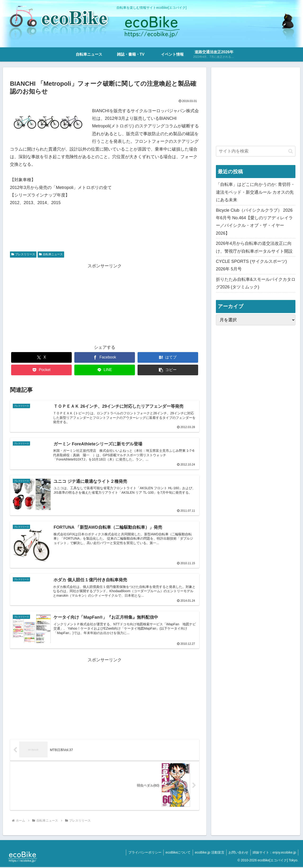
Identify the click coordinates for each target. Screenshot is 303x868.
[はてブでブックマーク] (168, 357)
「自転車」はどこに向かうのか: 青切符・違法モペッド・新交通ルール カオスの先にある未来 (255, 192)
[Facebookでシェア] (105, 357)
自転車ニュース (51, 254)
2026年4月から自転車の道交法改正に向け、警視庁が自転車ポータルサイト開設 (254, 247)
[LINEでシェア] (105, 370)
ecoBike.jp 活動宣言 (208, 853)
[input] (256, 151)
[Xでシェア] (41, 357)
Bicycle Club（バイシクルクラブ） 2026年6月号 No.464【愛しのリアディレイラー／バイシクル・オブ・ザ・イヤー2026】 (254, 222)
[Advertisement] (105, 303)
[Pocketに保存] (41, 370)
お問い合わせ (237, 853)
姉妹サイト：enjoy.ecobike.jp (274, 853)
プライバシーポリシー (141, 853)
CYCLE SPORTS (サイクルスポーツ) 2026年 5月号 (251, 265)
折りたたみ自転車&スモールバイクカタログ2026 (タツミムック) (256, 283)
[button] (168, 370)
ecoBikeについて (175, 853)
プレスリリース (23, 254)
